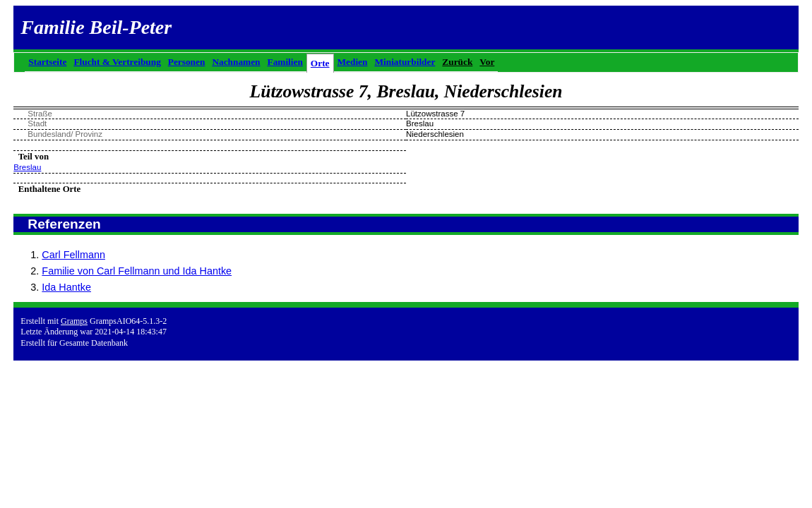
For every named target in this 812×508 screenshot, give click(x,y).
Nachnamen (236, 62)
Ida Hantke (66, 287)
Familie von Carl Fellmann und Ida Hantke (137, 271)
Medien (353, 62)
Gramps (74, 321)
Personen (187, 62)
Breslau (27, 167)
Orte (320, 63)
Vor (487, 62)
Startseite (47, 62)
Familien (285, 62)
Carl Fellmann (73, 255)
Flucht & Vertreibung (117, 62)
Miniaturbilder (405, 62)
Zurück (457, 62)
